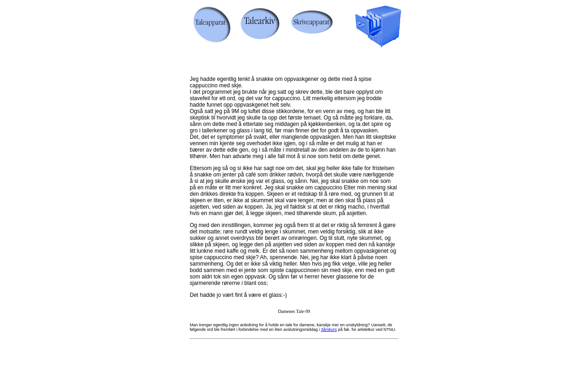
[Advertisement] (292, 61)
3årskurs (329, 329)
